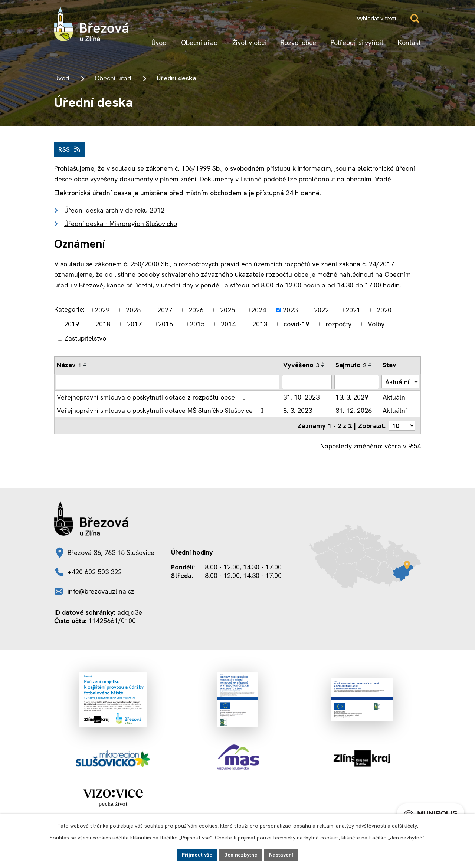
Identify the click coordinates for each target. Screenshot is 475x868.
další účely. (405, 826)
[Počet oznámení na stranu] (402, 426)
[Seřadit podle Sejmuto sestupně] (370, 366)
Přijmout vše (197, 855)
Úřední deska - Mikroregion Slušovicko (121, 223)
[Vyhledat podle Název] (168, 382)
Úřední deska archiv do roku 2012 (114, 210)
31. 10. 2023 (301, 397)
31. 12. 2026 (354, 410)
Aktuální (395, 397)
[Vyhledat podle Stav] (400, 382)
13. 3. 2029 (352, 397)
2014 (228, 324)
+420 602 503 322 (95, 572)
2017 (134, 324)
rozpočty (339, 324)
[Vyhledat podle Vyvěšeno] (307, 382)
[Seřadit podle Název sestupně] (85, 366)
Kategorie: (69, 309)
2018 (103, 324)
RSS (70, 149)
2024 (259, 310)
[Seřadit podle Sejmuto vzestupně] (370, 363)
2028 (133, 310)
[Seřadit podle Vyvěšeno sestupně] (323, 366)
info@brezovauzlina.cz (101, 591)
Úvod (62, 78)
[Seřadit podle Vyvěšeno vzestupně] (323, 363)
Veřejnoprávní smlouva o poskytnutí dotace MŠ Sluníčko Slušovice (162, 410)
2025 (227, 310)
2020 (384, 310)
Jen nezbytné (241, 855)
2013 (260, 324)
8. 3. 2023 (298, 410)
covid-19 (296, 324)
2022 (321, 310)
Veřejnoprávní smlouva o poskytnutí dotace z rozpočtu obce (153, 397)
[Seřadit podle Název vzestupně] (85, 363)
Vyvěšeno (301, 365)
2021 (353, 310)
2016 (166, 324)
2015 (197, 324)
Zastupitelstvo (85, 338)
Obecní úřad (113, 78)
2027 (165, 310)
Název (69, 365)
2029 (102, 310)
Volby (376, 324)
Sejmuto (351, 365)
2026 (196, 310)
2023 (290, 310)
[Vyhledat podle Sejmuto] (357, 382)
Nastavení (281, 855)
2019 (72, 324)
